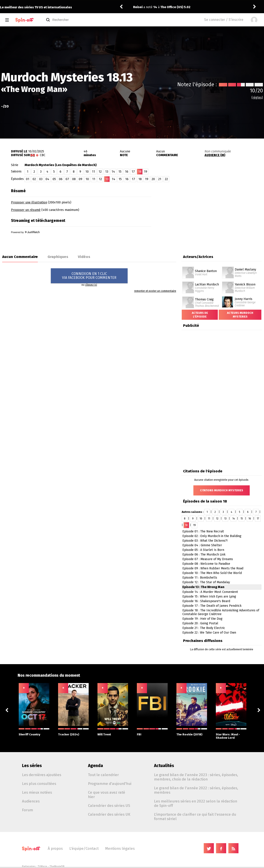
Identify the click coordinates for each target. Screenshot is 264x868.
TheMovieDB (57, 866)
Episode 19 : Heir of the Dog (202, 619)
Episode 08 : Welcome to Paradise (206, 564)
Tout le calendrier (103, 775)
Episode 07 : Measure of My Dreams (208, 559)
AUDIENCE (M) (215, 155)
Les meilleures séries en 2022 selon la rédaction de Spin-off (196, 803)
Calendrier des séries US (109, 806)
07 (67, 179)
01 (28, 179)
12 (100, 172)
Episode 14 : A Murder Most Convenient (210, 592)
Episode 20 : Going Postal (200, 623)
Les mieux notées (37, 792)
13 (107, 172)
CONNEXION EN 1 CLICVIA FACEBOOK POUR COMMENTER (89, 276)
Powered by (25, 232)
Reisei (138, 7)
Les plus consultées (39, 784)
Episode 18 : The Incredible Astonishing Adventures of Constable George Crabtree (221, 612)
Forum (27, 810)
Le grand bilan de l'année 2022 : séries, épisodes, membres (196, 790)
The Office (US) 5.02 (175, 7)
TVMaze (42, 866)
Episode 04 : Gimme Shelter (202, 545)
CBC (43, 155)
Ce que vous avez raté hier (107, 795)
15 (120, 172)
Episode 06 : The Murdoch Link (204, 555)
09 (81, 179)
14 (113, 172)
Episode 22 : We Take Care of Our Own (209, 633)
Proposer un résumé (26, 210)
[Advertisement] (213, 214)
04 (47, 179)
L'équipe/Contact (84, 848)
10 (87, 172)
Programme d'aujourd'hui (110, 784)
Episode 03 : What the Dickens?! (205, 541)
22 (166, 179)
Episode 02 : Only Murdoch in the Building (212, 536)
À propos (55, 848)
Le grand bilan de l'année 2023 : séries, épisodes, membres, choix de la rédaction (196, 777)
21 (160, 179)
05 (54, 179)
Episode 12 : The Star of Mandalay (206, 582)
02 (34, 179)
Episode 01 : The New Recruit (203, 531)
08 (74, 179)
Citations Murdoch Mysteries (222, 490)
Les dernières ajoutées (42, 775)
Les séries (32, 766)
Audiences (31, 801)
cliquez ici (91, 285)
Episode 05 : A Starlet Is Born (203, 550)
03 (41, 179)
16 (127, 172)
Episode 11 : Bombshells (200, 578)
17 (133, 172)
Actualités (164, 766)
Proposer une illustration (29, 202)
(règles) (257, 98)
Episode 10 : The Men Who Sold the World (212, 573)
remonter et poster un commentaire (155, 291)
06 (61, 179)
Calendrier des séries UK (109, 814)
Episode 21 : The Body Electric (204, 628)
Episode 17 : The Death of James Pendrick (212, 606)
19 (146, 172)
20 (153, 179)
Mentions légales (120, 848)
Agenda (95, 766)
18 (140, 179)
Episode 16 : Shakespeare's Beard (206, 601)
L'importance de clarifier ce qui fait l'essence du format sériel (195, 817)
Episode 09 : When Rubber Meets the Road (213, 568)
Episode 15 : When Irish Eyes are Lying (209, 597)
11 (93, 172)
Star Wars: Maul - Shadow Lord (231, 734)
